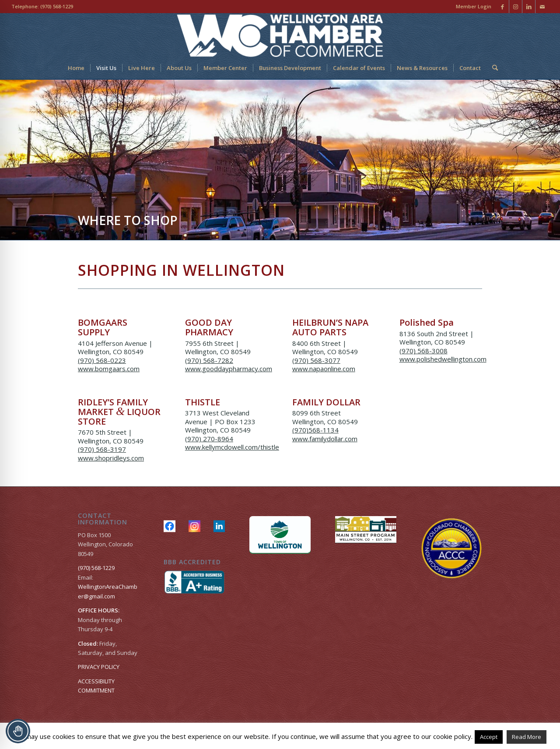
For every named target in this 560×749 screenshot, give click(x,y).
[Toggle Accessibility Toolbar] (18, 731)
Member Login (474, 6)
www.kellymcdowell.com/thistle (232, 447)
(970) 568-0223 (102, 360)
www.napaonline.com (324, 369)
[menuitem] (471, 7)
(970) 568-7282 (209, 360)
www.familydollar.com (325, 439)
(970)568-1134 (315, 430)
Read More (527, 737)
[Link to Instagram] (516, 7)
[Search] (492, 68)
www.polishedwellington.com (443, 359)
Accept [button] (489, 737)
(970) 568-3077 (316, 360)
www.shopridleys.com (111, 458)
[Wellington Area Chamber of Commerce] (280, 35)
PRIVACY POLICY (99, 667)
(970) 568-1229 (57, 6)
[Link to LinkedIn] (529, 7)
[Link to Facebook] (502, 7)
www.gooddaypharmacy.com (229, 369)
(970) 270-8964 (209, 439)
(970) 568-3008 (423, 351)
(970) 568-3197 (102, 449)
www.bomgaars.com (109, 369)
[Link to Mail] (542, 7)
